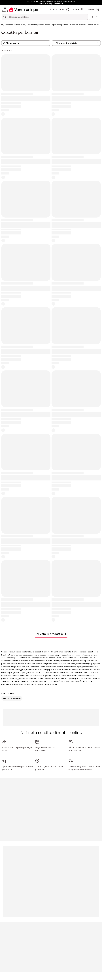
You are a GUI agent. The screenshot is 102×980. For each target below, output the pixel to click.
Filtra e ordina (13, 43)
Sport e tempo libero (60, 25)
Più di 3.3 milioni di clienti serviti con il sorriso (84, 749)
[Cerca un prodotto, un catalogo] (5, 17)
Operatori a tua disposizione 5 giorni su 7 (17, 768)
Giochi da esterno (77, 25)
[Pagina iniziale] (2, 25)
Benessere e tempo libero (15, 25)
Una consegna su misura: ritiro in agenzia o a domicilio (84, 768)
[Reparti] (5, 8)
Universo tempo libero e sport (39, 25)
